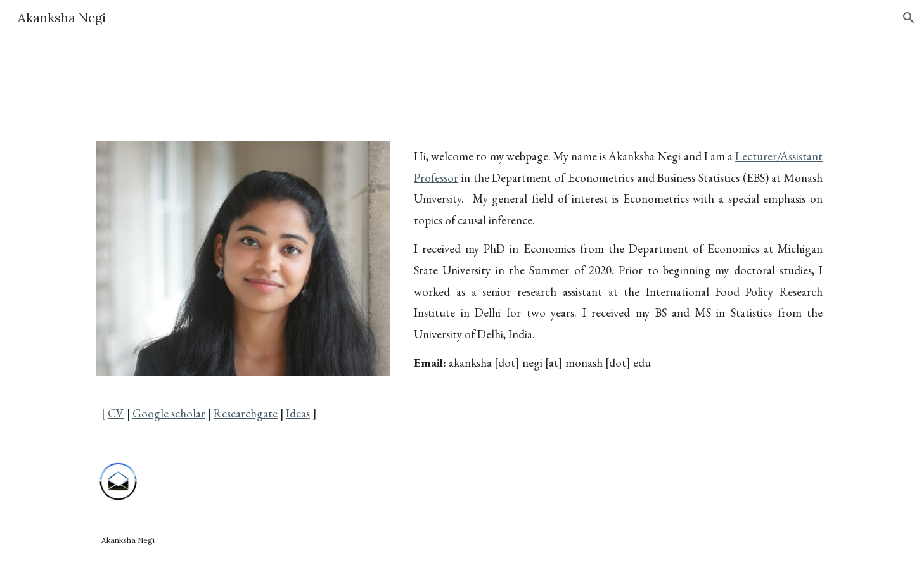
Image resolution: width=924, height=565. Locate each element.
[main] (243, 404)
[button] (909, 18)
